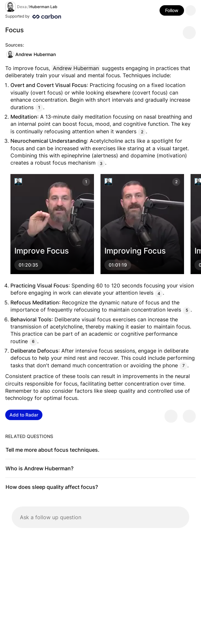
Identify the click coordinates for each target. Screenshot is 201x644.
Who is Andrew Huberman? (39, 468)
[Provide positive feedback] (171, 416)
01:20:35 (28, 265)
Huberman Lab (43, 7)
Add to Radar (24, 415)
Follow (172, 10)
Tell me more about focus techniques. (53, 450)
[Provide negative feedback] (189, 416)
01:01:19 (118, 265)
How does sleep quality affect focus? (52, 487)
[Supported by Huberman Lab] (60, 16)
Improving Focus (135, 251)
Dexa (22, 7)
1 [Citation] (39, 108)
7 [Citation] (184, 366)
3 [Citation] (101, 163)
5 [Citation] (187, 310)
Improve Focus (42, 251)
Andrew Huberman (31, 54)
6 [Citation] (33, 342)
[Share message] (189, 33)
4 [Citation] (159, 293)
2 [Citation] (142, 132)
